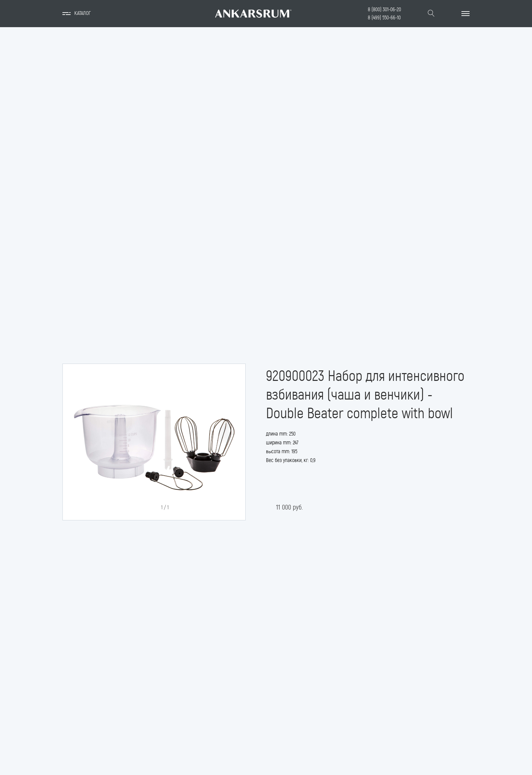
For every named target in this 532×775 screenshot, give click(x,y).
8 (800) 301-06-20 (384, 9)
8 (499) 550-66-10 (384, 17)
